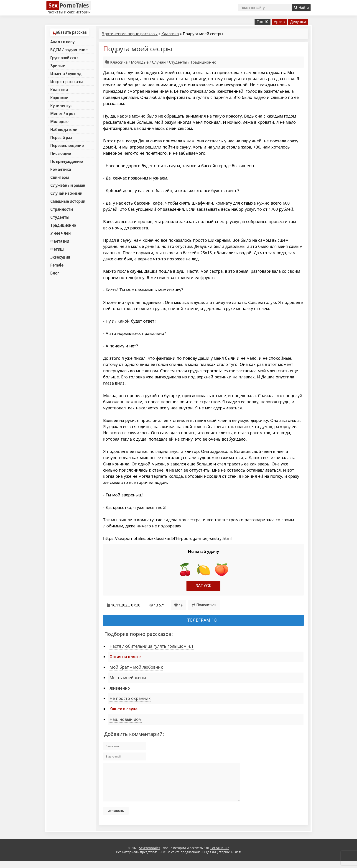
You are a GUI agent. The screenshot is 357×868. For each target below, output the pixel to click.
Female (57, 265)
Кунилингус (61, 105)
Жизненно (120, 688)
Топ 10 (263, 22)
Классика (59, 90)
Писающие (61, 153)
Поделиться (204, 605)
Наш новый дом (126, 719)
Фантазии (60, 241)
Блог (55, 273)
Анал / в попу (62, 42)
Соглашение (220, 855)
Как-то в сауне (124, 709)
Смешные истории (68, 201)
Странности (61, 209)
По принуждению (66, 161)
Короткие (59, 98)
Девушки (298, 22)
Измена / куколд (66, 74)
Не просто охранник (130, 698)
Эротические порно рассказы (130, 34)
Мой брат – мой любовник (136, 667)
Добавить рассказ (70, 32)
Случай (159, 62)
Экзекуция (60, 257)
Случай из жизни (66, 193)
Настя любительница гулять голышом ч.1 (152, 646)
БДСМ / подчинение (69, 50)
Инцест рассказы (67, 82)
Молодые (59, 121)
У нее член (60, 233)
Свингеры (60, 177)
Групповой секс (64, 58)
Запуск (203, 586)
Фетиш (57, 249)
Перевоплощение (67, 145)
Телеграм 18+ (203, 620)
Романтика (61, 169)
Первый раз (61, 137)
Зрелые (58, 66)
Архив (279, 22)
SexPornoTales (150, 855)
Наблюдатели (64, 129)
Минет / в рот (63, 113)
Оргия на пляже (125, 657)
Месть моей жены (128, 678)
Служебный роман (68, 185)
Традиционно (63, 225)
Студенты (60, 217)
